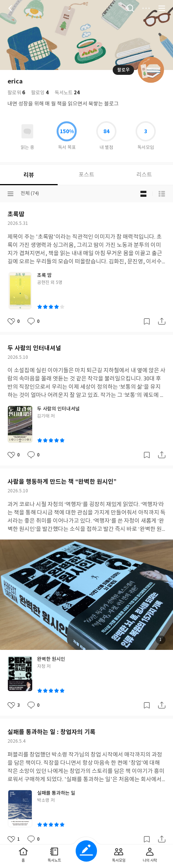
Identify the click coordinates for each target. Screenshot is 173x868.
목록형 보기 (162, 194)
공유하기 (162, 321)
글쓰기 (86, 851)
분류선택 (10, 194)
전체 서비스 (162, 8)
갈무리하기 (147, 321)
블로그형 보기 (143, 194)
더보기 (146, 8)
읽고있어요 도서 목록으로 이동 (27, 131)
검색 (130, 8)
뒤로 (11, 8)
